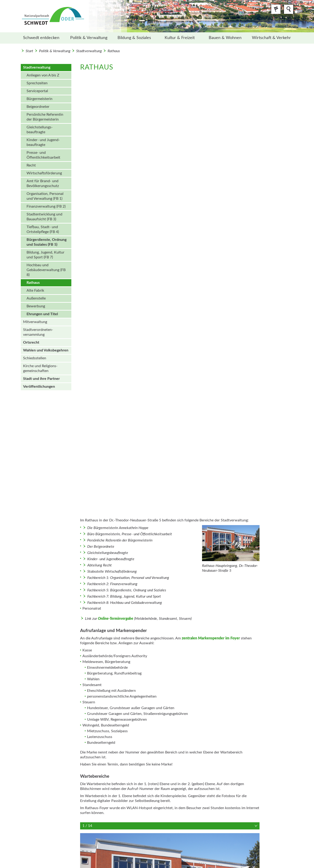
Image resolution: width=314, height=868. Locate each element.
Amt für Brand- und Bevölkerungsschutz (43, 183)
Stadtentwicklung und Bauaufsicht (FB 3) (44, 217)
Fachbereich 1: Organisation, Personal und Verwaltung (128, 578)
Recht (31, 165)
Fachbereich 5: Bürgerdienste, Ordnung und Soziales (127, 590)
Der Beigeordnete (101, 547)
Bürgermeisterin (39, 99)
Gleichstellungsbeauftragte (108, 553)
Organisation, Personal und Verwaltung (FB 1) (45, 196)
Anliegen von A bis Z (43, 75)
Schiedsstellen (35, 358)
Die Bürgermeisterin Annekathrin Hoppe (118, 528)
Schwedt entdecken (41, 38)
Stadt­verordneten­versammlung (38, 332)
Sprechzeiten (37, 83)
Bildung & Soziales (134, 38)
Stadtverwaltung (89, 51)
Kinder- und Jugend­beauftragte (43, 142)
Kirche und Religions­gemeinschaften (40, 368)
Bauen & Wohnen (225, 38)
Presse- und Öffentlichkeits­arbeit (43, 155)
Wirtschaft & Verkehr (271, 38)
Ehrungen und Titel (42, 314)
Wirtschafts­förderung (44, 173)
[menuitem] (44, 38)
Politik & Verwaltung (89, 38)
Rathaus (114, 51)
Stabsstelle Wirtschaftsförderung (112, 572)
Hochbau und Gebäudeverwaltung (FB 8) (46, 270)
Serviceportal (37, 91)
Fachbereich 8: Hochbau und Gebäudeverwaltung (125, 603)
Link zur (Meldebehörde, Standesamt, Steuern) (138, 619)
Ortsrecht (31, 342)
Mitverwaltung (35, 322)
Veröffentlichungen (39, 387)
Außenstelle (36, 298)
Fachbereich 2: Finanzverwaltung (112, 584)
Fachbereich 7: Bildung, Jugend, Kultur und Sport (124, 596)
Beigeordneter (38, 107)
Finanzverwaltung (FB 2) (46, 206)
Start (29, 51)
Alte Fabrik (35, 290)
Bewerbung (36, 306)
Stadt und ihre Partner (41, 379)
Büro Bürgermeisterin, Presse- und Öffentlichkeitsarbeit (130, 534)
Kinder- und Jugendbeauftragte (111, 559)
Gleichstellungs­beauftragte (40, 130)
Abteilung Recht (100, 565)
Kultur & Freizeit (180, 38)
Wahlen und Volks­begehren (46, 350)
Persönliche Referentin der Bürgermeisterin (45, 117)
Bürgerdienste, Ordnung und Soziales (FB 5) (47, 242)
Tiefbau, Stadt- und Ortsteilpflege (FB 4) (43, 229)
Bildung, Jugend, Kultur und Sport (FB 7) (45, 255)
